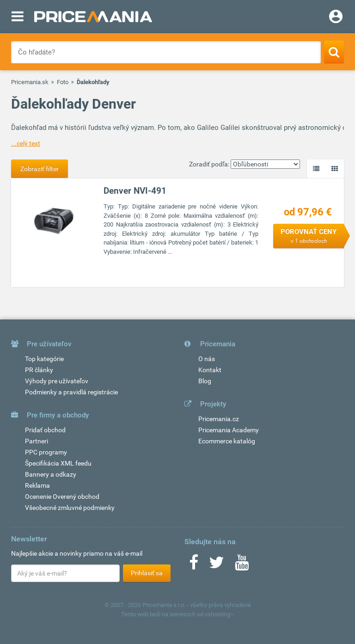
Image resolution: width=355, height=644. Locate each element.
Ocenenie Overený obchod (62, 497)
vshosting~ (220, 614)
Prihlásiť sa (147, 573)
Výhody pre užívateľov (57, 381)
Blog (205, 381)
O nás (207, 359)
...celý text (26, 143)
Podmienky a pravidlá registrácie (71, 392)
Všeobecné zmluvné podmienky (70, 508)
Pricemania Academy (229, 430)
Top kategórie (44, 359)
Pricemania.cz (219, 419)
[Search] (334, 52)
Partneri (37, 441)
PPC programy (46, 452)
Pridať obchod (45, 430)
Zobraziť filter (40, 169)
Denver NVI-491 (135, 191)
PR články (39, 370)
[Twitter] (217, 565)
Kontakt (210, 370)
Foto (63, 82)
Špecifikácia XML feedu (58, 463)
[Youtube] (242, 565)
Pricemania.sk (30, 82)
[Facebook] (194, 565)
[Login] (336, 18)
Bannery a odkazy (51, 474)
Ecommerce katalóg (227, 441)
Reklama (37, 485)
